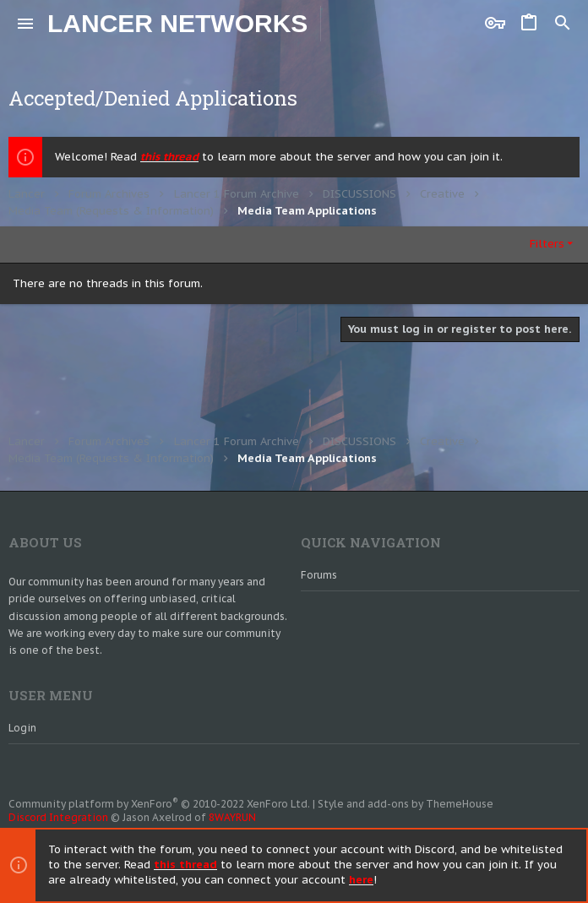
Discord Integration (58, 817)
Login (22, 728)
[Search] (563, 24)
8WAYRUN (232, 817)
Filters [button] (547, 244)
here (361, 881)
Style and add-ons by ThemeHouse (406, 804)
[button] (26, 24)
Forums (319, 575)
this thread (169, 157)
